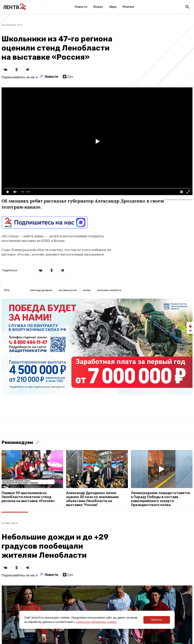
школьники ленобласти (109, 290)
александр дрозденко (41, 290)
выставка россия (68, 290)
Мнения (128, 7)
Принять (157, 620)
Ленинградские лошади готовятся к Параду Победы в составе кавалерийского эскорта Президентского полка (160, 499)
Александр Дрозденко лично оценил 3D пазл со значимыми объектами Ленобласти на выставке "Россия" (92, 499)
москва (87, 290)
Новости (81, 7)
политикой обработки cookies (96, 622)
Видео (98, 7)
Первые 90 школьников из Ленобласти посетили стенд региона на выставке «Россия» (28, 497)
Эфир (113, 7)
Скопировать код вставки (178, 199)
